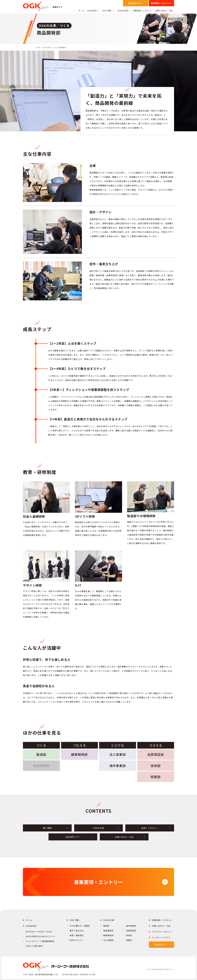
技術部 (156, 766)
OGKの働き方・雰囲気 (80, 926)
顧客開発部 (79, 754)
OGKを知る (92, 11)
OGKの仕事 (123, 11)
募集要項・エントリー (161, 3)
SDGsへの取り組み (34, 946)
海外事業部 (118, 766)
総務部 (156, 777)
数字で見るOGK (77, 931)
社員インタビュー (150, 828)
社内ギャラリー (77, 940)
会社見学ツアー (136, 3)
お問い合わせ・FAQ (164, 11)
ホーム (81, 11)
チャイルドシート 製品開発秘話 (40, 941)
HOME (38, 47)
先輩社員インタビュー (143, 11)
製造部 (41, 754)
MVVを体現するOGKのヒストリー (41, 936)
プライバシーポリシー (162, 932)
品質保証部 (156, 754)
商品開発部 (108, 931)
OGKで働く (107, 11)
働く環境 (47, 828)
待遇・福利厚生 (77, 935)
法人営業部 (118, 754)
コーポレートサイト (161, 937)
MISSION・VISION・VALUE (39, 932)
